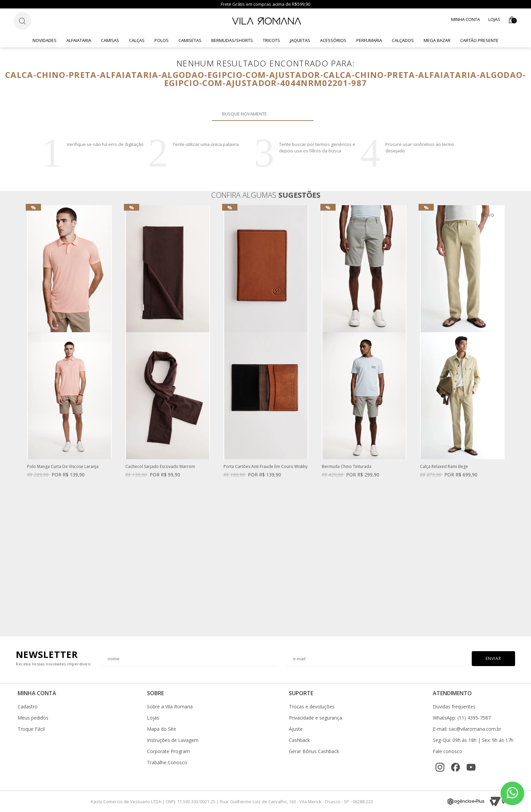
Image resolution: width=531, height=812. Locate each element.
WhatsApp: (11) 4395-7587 (462, 718)
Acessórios (333, 40)
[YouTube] (471, 767)
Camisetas (190, 40)
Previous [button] (27, 418)
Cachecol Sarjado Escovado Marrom (160, 467)
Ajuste (296, 729)
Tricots (271, 40)
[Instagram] (440, 767)
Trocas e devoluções (312, 707)
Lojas (494, 19)
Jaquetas (300, 40)
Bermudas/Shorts (232, 40)
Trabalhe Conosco (167, 763)
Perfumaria (369, 40)
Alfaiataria (79, 40)
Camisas (110, 40)
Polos (162, 40)
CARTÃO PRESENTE (479, 40)
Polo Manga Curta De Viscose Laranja (63, 467)
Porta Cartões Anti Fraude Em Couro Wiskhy (265, 467)
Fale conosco (448, 751)
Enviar (493, 658)
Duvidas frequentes (454, 707)
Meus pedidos (33, 718)
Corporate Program (168, 751)
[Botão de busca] (22, 21)
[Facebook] (455, 767)
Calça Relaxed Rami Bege (444, 467)
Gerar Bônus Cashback (314, 751)
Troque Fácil (31, 729)
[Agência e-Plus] (466, 802)
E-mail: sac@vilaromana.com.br (467, 729)
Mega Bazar (437, 40)
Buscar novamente (304, 114)
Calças (137, 40)
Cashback (299, 740)
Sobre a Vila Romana (170, 707)
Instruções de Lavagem (173, 740)
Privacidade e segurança (315, 718)
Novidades (45, 40)
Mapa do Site (162, 729)
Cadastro (28, 707)
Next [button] (504, 418)
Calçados (403, 40)
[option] (69, 348)
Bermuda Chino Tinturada (347, 467)
